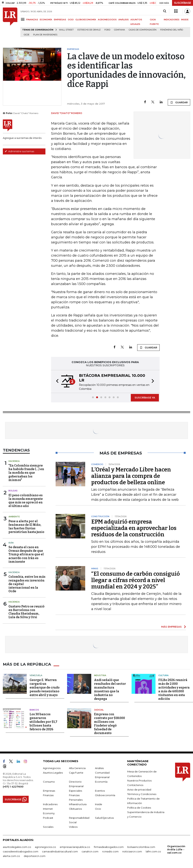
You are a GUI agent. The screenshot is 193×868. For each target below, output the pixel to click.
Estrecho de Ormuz (89, 30)
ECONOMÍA (46, 20)
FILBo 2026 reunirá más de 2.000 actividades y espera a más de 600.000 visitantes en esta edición (174, 689)
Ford (107, 30)
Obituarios (75, 809)
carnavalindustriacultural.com (60, 851)
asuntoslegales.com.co (17, 847)
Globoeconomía (105, 795)
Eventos (100, 790)
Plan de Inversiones (45, 35)
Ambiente (14, 517)
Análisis (99, 768)
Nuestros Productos (139, 780)
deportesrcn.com (35, 856)
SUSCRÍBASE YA (145, 398)
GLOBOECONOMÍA (86, 20)
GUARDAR (179, 102)
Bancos (34, 710)
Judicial (99, 710)
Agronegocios (52, 768)
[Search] (165, 11)
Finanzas (48, 795)
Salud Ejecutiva (104, 818)
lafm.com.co (153, 851)
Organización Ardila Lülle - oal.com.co (176, 849)
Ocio (98, 809)
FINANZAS (32, 20)
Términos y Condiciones (142, 794)
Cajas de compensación (143, 30)
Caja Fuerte (76, 772)
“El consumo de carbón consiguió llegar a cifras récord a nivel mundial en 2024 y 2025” (136, 580)
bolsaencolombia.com (141, 847)
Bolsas (13, 491)
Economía (101, 781)
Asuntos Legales (53, 772)
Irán (11, 543)
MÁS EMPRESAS (171, 627)
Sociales (48, 827)
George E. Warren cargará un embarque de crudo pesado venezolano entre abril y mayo (45, 687)
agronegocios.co (45, 847)
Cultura (163, 675)
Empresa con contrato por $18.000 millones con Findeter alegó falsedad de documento (110, 723)
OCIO (71, 20)
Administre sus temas (19, 151)
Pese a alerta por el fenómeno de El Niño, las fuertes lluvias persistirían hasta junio (26, 527)
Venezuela (36, 675)
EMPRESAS (60, 20)
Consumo (49, 781)
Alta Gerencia (77, 768)
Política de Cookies (139, 807)
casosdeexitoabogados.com (21, 851)
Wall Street (66, 30)
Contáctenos (135, 785)
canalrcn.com (90, 851)
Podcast (48, 818)
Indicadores (50, 804)
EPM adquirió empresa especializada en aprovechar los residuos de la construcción (134, 528)
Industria (100, 675)
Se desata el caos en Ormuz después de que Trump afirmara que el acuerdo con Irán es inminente (26, 554)
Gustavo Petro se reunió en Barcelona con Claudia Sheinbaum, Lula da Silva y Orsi (26, 612)
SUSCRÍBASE (183, 3)
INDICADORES (172, 20)
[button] (56, 382)
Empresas (49, 790)
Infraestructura (78, 804)
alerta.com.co (11, 856)
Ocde (27, 35)
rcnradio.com (110, 851)
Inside (99, 804)
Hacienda (14, 461)
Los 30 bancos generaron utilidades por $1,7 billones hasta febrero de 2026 (43, 722)
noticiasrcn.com (132, 851)
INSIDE (185, 20)
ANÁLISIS (124, 20)
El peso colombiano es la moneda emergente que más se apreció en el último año (26, 501)
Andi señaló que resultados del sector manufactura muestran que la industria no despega (110, 689)
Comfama (119, 30)
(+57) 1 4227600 (13, 786)
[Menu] (23, 19)
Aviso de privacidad (139, 789)
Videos (73, 827)
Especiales (75, 790)
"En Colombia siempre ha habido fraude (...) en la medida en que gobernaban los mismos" (26, 473)
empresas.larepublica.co (75, 847)
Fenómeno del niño (172, 30)
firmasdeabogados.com (109, 847)
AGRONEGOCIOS (107, 20)
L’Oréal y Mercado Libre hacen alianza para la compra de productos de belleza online (131, 476)
